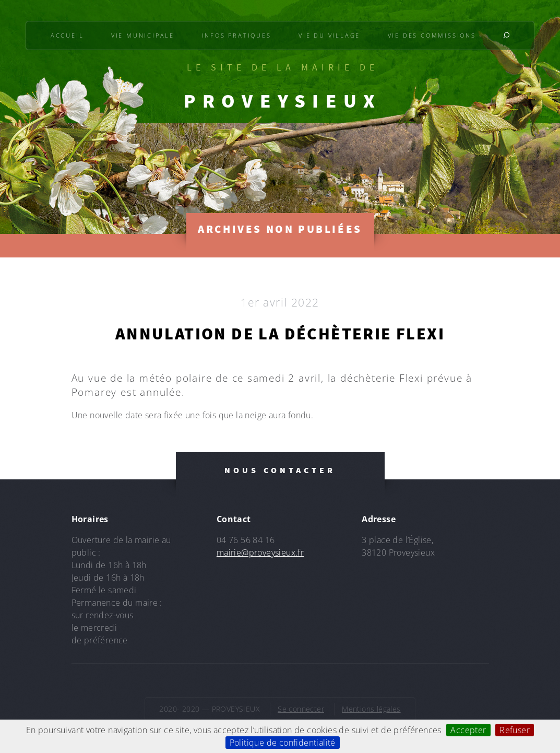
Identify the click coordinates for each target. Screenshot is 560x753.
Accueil (67, 35)
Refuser (515, 730)
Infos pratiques (237, 35)
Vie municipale (143, 35)
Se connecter (301, 709)
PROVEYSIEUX (283, 101)
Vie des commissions (432, 35)
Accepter (468, 730)
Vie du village (329, 35)
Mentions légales (371, 709)
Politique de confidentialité (283, 743)
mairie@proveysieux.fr (260, 552)
